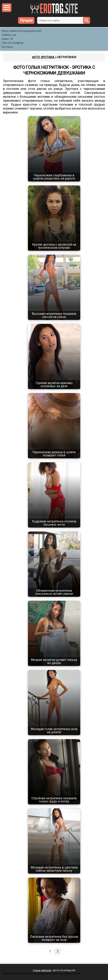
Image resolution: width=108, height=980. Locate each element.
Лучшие (26, 20)
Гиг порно (7, 47)
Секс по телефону (12, 43)
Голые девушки (42, 970)
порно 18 (7, 39)
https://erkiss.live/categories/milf (21, 31)
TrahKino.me (9, 35)
